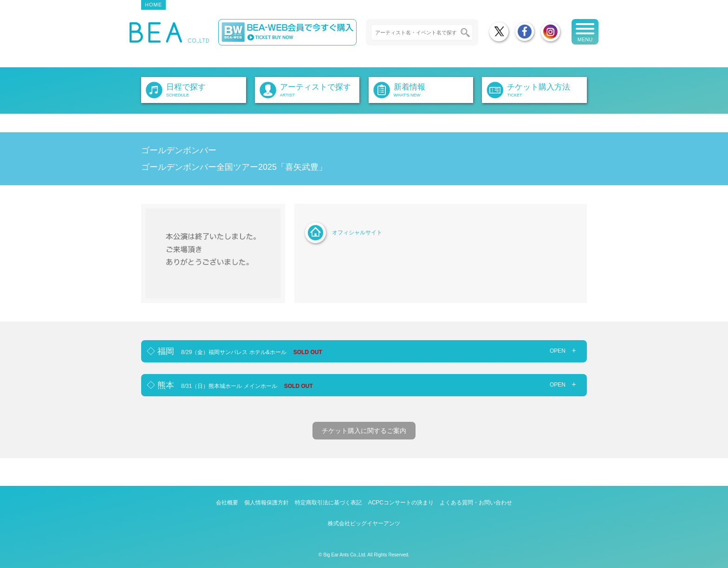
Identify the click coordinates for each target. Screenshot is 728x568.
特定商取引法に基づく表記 (328, 503)
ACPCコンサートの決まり (401, 503)
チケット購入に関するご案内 (364, 431)
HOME (153, 5)
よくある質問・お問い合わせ (476, 503)
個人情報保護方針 (266, 503)
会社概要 (227, 503)
